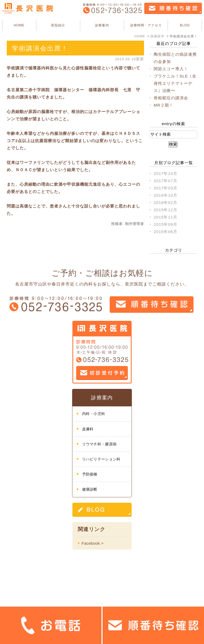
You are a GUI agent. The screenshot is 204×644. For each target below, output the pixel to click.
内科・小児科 (94, 414)
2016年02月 (166, 203)
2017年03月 (166, 188)
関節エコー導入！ (171, 69)
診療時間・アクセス (146, 25)
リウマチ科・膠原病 (99, 444)
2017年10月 (166, 173)
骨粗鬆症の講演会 (171, 98)
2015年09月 (166, 224)
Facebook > (93, 543)
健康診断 (90, 489)
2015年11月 (166, 217)
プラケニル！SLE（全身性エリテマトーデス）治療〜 (175, 83)
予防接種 (90, 474)
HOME (19, 25)
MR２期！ (163, 105)
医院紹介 (58, 25)
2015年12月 (166, 210)
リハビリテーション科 (101, 459)
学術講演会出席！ (40, 48)
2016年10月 (166, 195)
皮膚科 (88, 429)
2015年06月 (166, 232)
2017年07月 (166, 181)
